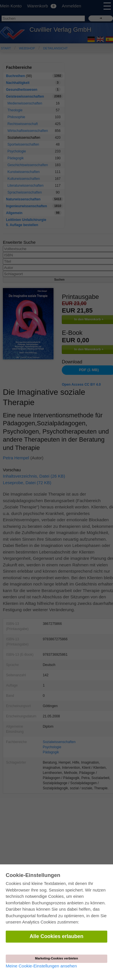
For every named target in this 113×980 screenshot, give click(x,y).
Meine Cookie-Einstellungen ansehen (41, 966)
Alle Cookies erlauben (56, 936)
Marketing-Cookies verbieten (56, 958)
